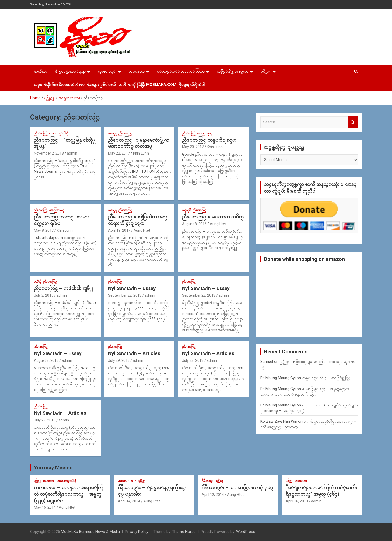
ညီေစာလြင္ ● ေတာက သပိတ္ (213, 217)
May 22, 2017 (119, 153)
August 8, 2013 (46, 360)
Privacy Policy (137, 532)
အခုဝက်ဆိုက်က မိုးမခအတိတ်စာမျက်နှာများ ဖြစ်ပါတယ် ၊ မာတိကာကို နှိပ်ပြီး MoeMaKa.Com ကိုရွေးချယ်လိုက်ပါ (119, 85)
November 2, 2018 (49, 153)
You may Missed (53, 468)
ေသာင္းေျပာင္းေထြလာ (181, 71)
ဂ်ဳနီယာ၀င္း (208, 481)
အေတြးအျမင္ (205, 133)
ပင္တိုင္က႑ (266, 71)
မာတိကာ (41, 71)
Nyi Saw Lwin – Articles (134, 353)
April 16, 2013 (297, 501)
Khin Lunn (141, 153)
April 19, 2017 (119, 230)
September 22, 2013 (125, 295)
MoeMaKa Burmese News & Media (90, 532)
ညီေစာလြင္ (41, 133)
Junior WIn (127, 481)
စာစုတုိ (186, 210)
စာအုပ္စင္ (112, 133)
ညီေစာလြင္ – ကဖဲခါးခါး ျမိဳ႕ (63, 288)
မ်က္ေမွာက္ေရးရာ (70, 71)
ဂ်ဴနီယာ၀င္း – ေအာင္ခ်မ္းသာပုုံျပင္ (237, 487)
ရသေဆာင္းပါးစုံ (59, 133)
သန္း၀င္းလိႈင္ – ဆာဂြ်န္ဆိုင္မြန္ (326, 378)
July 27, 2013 (45, 420)
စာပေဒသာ (137, 71)
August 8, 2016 (194, 224)
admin (72, 153)
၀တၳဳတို (38, 282)
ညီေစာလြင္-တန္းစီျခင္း (209, 140)
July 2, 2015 (44, 295)
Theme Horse (184, 532)
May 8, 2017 (44, 230)
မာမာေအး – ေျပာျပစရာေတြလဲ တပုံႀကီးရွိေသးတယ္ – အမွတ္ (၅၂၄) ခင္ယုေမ (68, 494)
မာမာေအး (49, 481)
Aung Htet (142, 230)
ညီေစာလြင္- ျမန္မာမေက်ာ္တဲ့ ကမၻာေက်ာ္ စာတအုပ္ (139, 143)
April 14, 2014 (129, 501)
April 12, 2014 (213, 495)
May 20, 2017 (193, 147)
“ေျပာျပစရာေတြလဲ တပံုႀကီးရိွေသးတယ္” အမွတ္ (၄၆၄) (321, 491)
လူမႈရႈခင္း (107, 71)
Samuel (267, 362)
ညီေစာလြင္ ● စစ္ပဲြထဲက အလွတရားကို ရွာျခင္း (138, 220)
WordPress (246, 532)
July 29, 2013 (119, 360)
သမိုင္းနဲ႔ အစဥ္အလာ (233, 71)
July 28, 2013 (193, 360)
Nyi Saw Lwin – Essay (132, 288)
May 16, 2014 (45, 507)
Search (353, 122)
